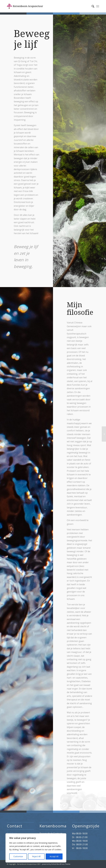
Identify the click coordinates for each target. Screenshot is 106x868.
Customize (18, 856)
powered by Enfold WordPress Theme (56, 864)
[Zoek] (92, 6)
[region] (36, 848)
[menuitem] (92, 6)
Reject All (36, 856)
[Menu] (98, 6)
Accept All (54, 856)
